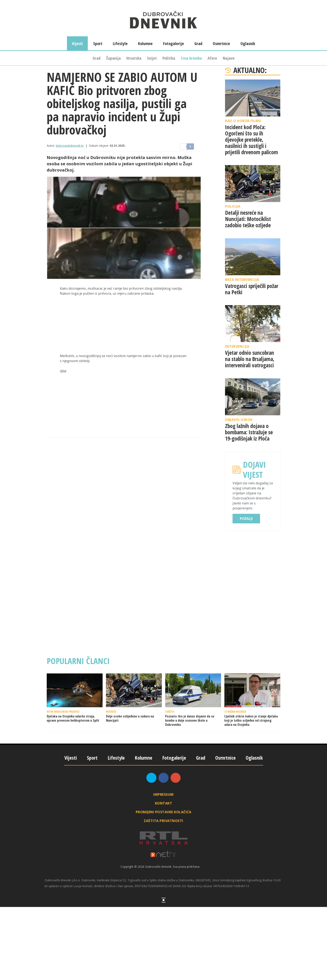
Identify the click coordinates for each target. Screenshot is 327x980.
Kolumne (145, 44)
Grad (97, 58)
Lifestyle (120, 44)
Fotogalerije (174, 44)
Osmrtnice (221, 44)
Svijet (152, 58)
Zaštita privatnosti (163, 821)
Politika (169, 58)
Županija (113, 58)
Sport (98, 44)
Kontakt (164, 803)
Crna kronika (191, 58)
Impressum (163, 794)
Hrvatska (134, 58)
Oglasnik (248, 44)
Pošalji (246, 519)
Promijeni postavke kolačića (164, 812)
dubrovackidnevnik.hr (70, 146)
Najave (229, 58)
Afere (212, 58)
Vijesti (77, 44)
